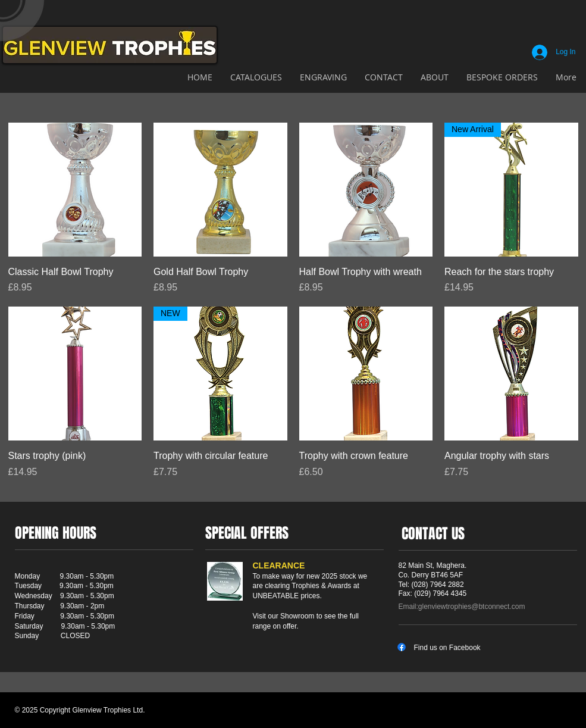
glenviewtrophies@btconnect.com (472, 607)
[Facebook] (402, 647)
